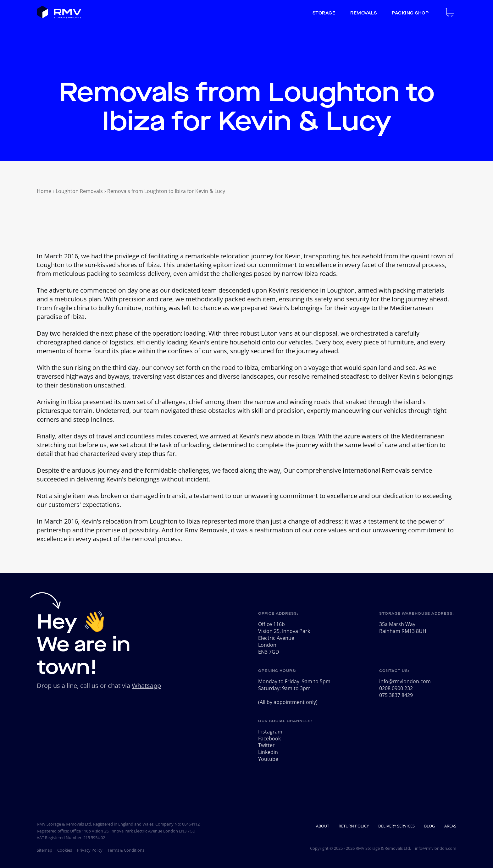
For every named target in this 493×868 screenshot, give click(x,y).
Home (44, 191)
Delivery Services (396, 826)
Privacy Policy (90, 850)
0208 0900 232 (396, 688)
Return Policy (354, 826)
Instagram (270, 732)
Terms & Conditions (126, 850)
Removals (363, 13)
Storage (324, 13)
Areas (450, 826)
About (323, 826)
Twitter (266, 745)
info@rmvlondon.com (405, 681)
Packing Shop (410, 13)
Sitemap (44, 850)
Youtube (268, 759)
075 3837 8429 (396, 695)
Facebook (269, 739)
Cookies (65, 850)
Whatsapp (146, 686)
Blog (429, 826)
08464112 (191, 824)
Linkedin (268, 752)
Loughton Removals (79, 191)
